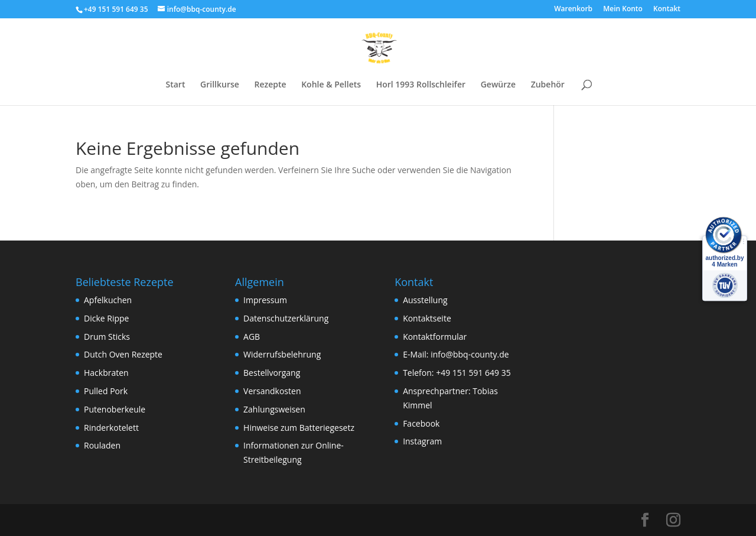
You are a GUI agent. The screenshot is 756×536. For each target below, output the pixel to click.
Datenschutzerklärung (286, 318)
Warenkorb (573, 9)
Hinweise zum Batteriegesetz (299, 428)
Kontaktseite (427, 318)
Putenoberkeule (115, 409)
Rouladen (102, 445)
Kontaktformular (435, 337)
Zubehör (548, 85)
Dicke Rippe (106, 318)
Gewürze (498, 85)
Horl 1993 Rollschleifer (421, 85)
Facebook (421, 423)
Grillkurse (220, 85)
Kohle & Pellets (331, 85)
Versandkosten (272, 391)
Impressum (265, 300)
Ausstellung (425, 300)
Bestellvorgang (272, 373)
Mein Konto (623, 9)
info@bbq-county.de (470, 354)
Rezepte (270, 85)
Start (175, 85)
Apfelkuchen (108, 300)
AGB (252, 337)
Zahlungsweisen (274, 409)
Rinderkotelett (111, 428)
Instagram (422, 441)
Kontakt (667, 9)
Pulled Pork (106, 391)
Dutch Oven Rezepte (123, 354)
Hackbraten (106, 373)
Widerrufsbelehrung (282, 354)
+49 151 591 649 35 (473, 373)
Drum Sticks (107, 337)
